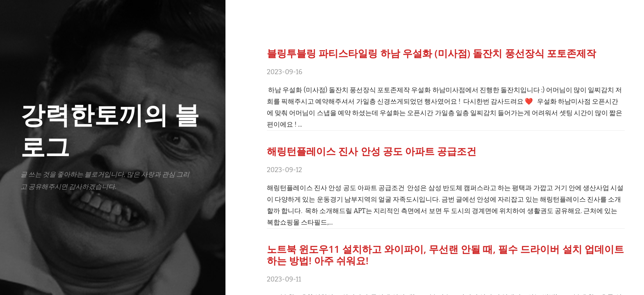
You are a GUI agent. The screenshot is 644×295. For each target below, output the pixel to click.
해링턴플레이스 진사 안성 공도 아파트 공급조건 (372, 151)
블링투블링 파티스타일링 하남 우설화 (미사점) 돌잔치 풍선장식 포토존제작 (431, 53)
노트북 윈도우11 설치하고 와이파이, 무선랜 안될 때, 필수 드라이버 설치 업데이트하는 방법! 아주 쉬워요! (445, 255)
